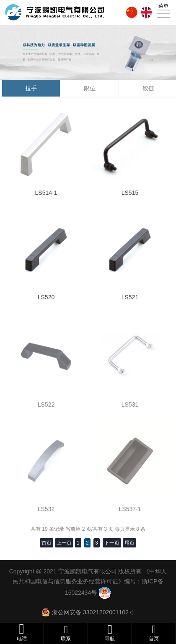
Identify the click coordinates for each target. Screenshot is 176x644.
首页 (47, 543)
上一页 (64, 543)
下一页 (112, 543)
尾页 (129, 543)
